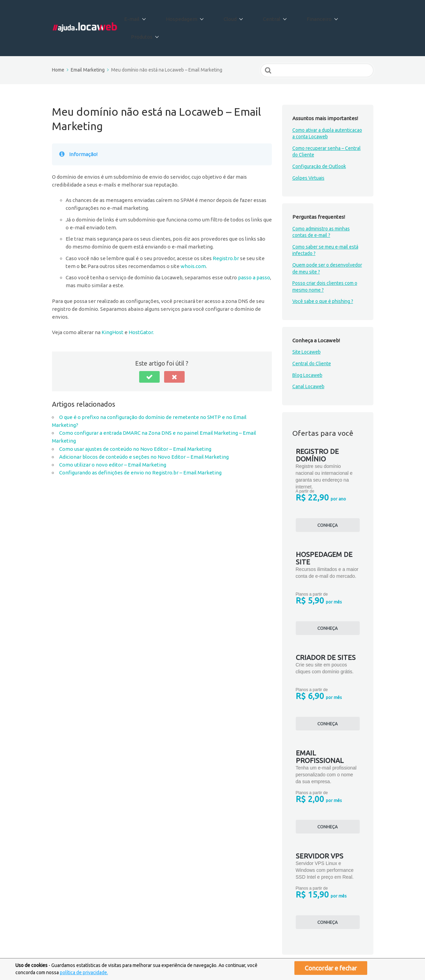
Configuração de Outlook (319, 143)
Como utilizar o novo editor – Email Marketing (113, 441)
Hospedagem (192, 17)
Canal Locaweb (308, 363)
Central (269, 17)
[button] (149, 354)
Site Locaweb (307, 329)
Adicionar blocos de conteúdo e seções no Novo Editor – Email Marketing (144, 434)
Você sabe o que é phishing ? (323, 278)
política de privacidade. (84, 972)
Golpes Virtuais (308, 154)
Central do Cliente (312, 340)
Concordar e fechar (331, 968)
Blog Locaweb (307, 352)
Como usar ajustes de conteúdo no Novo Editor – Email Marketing (135, 426)
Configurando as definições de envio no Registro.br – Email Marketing (140, 449)
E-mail (149, 17)
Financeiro (310, 17)
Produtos (353, 17)
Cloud (234, 17)
